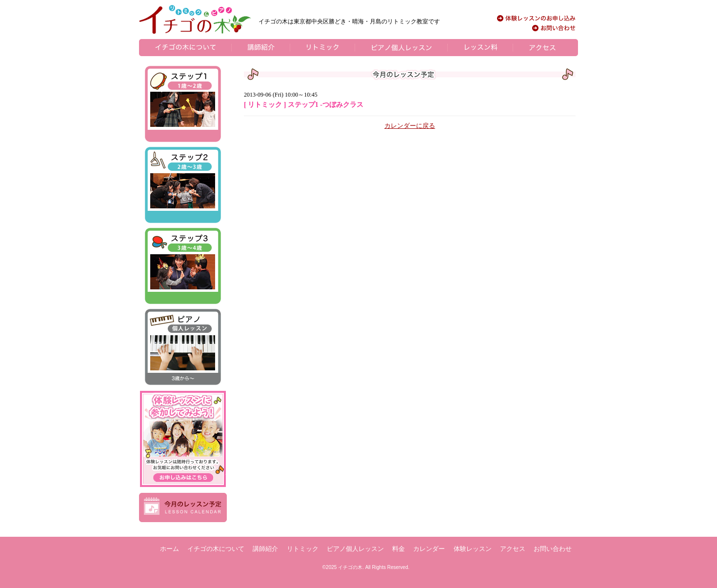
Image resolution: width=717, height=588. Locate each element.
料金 (398, 549)
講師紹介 (265, 549)
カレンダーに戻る (410, 126)
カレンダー (429, 549)
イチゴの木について (216, 549)
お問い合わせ (553, 549)
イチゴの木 (350, 567)
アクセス (513, 549)
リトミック (303, 549)
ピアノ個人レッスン (355, 549)
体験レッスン (473, 549)
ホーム (169, 549)
